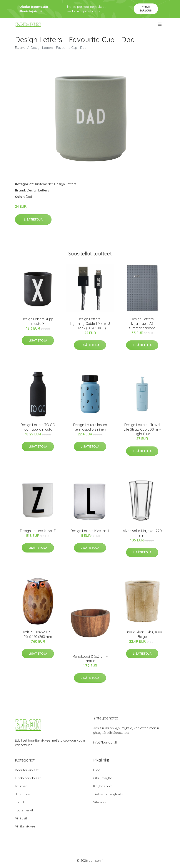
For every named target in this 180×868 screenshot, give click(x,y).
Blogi (97, 770)
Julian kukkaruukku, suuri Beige (142, 634)
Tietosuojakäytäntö (108, 794)
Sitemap (99, 802)
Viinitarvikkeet (26, 826)
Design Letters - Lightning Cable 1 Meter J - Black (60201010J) (90, 324)
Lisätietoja (33, 219)
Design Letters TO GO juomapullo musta (38, 427)
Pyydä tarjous (146, 9)
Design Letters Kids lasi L (90, 531)
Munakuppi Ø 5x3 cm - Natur (90, 659)
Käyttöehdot (103, 786)
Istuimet (21, 786)
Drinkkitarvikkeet (28, 778)
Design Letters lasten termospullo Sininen (90, 427)
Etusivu (20, 48)
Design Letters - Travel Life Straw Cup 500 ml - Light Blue (142, 429)
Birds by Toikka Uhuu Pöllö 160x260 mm (38, 634)
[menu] (160, 24)
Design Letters (65, 184)
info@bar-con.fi (105, 742)
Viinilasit (21, 818)
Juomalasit (23, 794)
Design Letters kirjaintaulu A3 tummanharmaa (142, 324)
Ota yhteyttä (103, 778)
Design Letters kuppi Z (38, 531)
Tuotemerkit (44, 184)
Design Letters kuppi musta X (38, 321)
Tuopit (20, 802)
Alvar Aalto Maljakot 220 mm (142, 533)
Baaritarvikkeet (27, 770)
